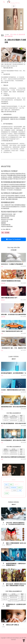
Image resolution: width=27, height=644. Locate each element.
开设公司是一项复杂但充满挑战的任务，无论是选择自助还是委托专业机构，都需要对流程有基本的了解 (15, 524)
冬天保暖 (18, 63)
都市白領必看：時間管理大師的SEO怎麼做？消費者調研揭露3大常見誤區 (16, 585)
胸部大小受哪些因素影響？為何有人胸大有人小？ (16, 544)
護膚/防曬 (3, 283)
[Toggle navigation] (14, 6)
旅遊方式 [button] (20, 487)
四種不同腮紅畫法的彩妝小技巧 (9, 298)
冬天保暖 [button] (7, 233)
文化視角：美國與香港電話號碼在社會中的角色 (13, 390)
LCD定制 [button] (14, 490)
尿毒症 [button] (11, 485)
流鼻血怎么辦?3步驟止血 (12, 625)
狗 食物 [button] (7, 493)
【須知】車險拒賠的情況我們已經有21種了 (12, 331)
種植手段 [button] (16, 485)
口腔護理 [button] (7, 487)
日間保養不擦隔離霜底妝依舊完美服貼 (11, 281)
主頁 (11, 35)
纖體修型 (3, 300)
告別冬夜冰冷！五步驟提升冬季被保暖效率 (12, 264)
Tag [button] (3, 233)
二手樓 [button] (20, 490)
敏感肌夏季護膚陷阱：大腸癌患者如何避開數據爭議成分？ (16, 564)
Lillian (4, 229)
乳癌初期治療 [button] (13, 487)
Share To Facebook (13, 239)
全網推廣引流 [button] (8, 490)
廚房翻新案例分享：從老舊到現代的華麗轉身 (16, 605)
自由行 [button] (6, 485)
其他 (15, 35)
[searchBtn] (4, 2)
